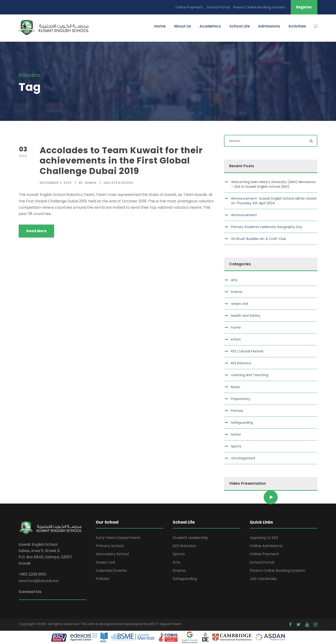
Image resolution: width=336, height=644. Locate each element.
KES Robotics (241, 363)
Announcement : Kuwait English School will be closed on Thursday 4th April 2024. (274, 201)
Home (160, 26)
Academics (210, 26)
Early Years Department (118, 538)
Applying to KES (264, 538)
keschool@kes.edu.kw (39, 581)
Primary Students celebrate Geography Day (267, 227)
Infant (236, 339)
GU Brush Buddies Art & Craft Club (259, 239)
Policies (102, 579)
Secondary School (112, 554)
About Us (182, 26)
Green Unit (240, 304)
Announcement (244, 215)
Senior (236, 434)
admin (91, 183)
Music (236, 387)
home (236, 327)
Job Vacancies (263, 579)
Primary (237, 411)
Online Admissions (266, 546)
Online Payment (189, 7)
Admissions (269, 26)
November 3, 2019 (56, 183)
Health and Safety (246, 316)
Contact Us (30, 592)
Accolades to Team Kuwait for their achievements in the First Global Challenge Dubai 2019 (121, 161)
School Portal (218, 7)
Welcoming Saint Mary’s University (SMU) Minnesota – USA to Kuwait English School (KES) (273, 184)
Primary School (110, 546)
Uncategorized (119, 183)
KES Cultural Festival (247, 351)
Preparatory (241, 399)
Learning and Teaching (250, 375)
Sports (236, 446)
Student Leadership (190, 538)
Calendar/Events (111, 571)
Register (304, 7)
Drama (237, 292)
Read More (36, 231)
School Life (240, 26)
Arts (234, 280)
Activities (297, 26)
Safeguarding (242, 423)
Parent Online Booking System (259, 7)
